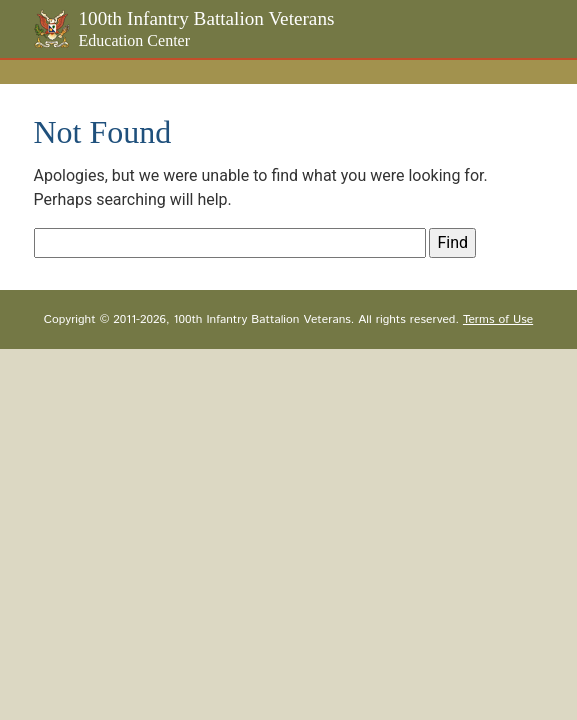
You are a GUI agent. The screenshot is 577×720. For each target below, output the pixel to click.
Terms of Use (498, 319)
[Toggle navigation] (546, 70)
